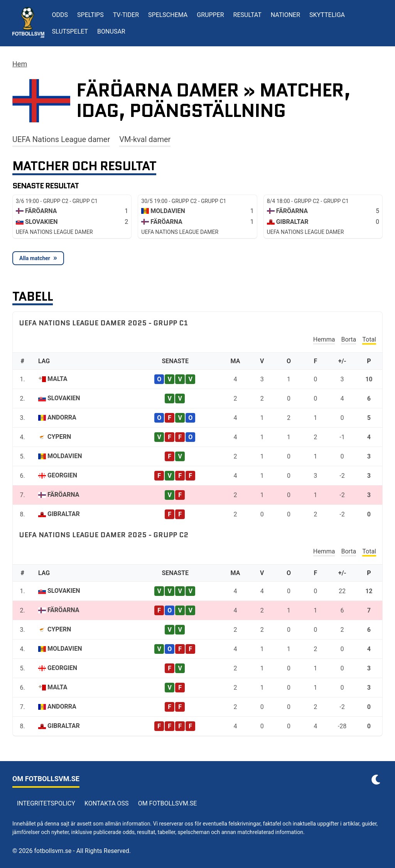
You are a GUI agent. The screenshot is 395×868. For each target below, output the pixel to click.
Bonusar (111, 31)
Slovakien (64, 398)
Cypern (59, 437)
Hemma (324, 339)
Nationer (285, 15)
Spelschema (168, 15)
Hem (20, 64)
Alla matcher (35, 258)
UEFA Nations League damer (61, 139)
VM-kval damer (145, 139)
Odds (60, 15)
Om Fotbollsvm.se (168, 803)
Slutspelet (70, 31)
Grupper (210, 15)
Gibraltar (64, 514)
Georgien (62, 475)
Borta (349, 339)
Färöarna (63, 495)
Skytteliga (327, 15)
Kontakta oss (107, 803)
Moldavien (65, 456)
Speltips (90, 15)
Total (369, 339)
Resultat (247, 15)
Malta (57, 379)
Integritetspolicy (46, 803)
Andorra (62, 417)
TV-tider (126, 15)
